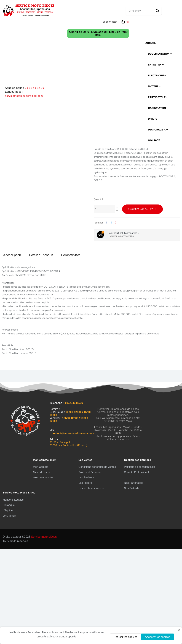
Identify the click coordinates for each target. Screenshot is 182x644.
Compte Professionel (136, 567)
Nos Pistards (132, 583)
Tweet (111, 318)
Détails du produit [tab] (41, 350)
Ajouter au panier (141, 304)
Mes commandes (43, 573)
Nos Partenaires (134, 578)
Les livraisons (87, 573)
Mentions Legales (13, 595)
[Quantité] (104, 304)
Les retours (85, 578)
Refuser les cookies (126, 637)
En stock (98, 231)
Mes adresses (41, 567)
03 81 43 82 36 (34, 88)
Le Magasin (10, 611)
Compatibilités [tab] (71, 350)
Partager (107, 318)
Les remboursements (91, 583)
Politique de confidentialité (140, 562)
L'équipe (8, 605)
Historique (9, 600)
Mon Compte (41, 562)
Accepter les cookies (157, 637)
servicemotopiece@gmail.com (24, 96)
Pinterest (116, 318)
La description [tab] (11, 350)
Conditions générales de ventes (97, 562)
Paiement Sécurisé (90, 567)
